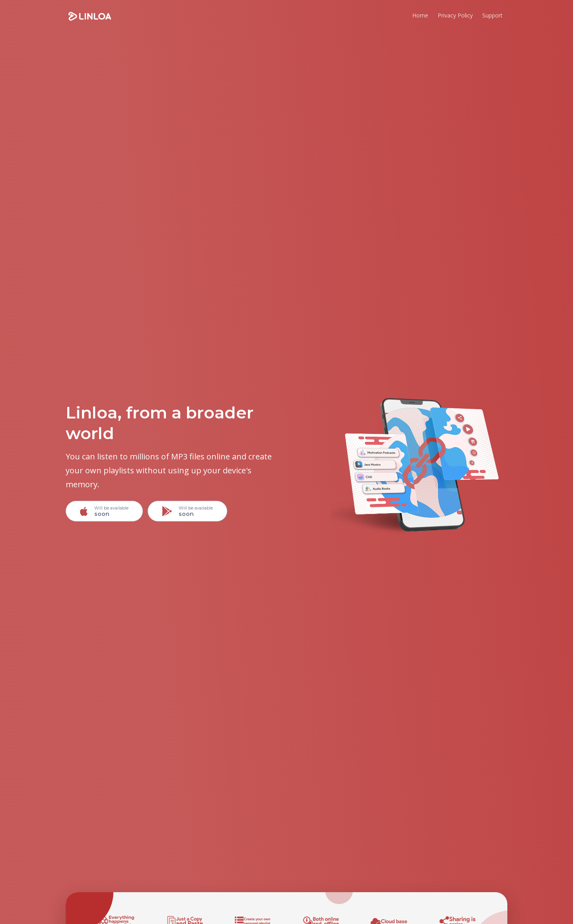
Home (420, 15)
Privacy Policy (455, 15)
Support (492, 15)
